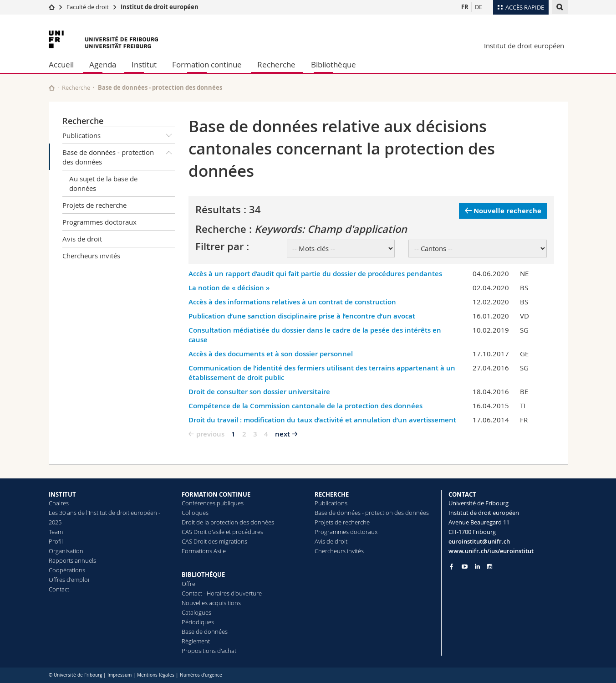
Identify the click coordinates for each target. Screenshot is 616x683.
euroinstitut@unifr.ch (479, 541)
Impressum (120, 675)
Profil (56, 541)
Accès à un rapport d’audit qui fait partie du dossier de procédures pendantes (315, 274)
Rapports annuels (72, 560)
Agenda (103, 64)
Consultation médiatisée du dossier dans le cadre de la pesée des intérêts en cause (315, 335)
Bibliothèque (333, 64)
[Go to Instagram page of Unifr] (490, 567)
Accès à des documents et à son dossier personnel (271, 354)
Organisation (66, 551)
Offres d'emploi (69, 580)
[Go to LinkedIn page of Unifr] (477, 567)
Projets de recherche (94, 205)
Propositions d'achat (209, 651)
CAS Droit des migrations (214, 541)
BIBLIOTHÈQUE (203, 575)
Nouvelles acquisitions (211, 603)
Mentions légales (156, 675)
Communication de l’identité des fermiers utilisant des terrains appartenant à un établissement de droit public (322, 373)
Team (56, 532)
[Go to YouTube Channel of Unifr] (465, 567)
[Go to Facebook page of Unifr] (451, 566)
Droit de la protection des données (228, 522)
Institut (144, 64)
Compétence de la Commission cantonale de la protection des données (305, 406)
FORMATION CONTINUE (216, 494)
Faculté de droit (88, 7)
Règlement (196, 641)
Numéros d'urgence (201, 675)
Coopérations (67, 570)
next (283, 434)
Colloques (195, 513)
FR (465, 7)
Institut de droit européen (160, 7)
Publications (119, 135)
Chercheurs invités (91, 256)
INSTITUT (62, 494)
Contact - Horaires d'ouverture (222, 593)
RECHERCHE (332, 494)
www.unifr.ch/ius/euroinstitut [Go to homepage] (491, 551)
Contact (59, 589)
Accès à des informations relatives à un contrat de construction (292, 302)
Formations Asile (204, 551)
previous (210, 434)
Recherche (276, 64)
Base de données (205, 632)
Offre (188, 584)
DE (479, 7)
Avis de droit (82, 239)
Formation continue (207, 64)
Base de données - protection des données (119, 155)
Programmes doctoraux (99, 222)
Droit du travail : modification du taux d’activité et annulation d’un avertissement (322, 420)
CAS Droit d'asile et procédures (222, 532)
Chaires (59, 503)
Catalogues (196, 612)
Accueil (61, 64)
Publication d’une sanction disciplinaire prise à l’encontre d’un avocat (302, 316)
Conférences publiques (213, 503)
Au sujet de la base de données (103, 183)
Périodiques (198, 622)
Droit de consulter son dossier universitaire (259, 392)
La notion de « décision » (229, 288)
